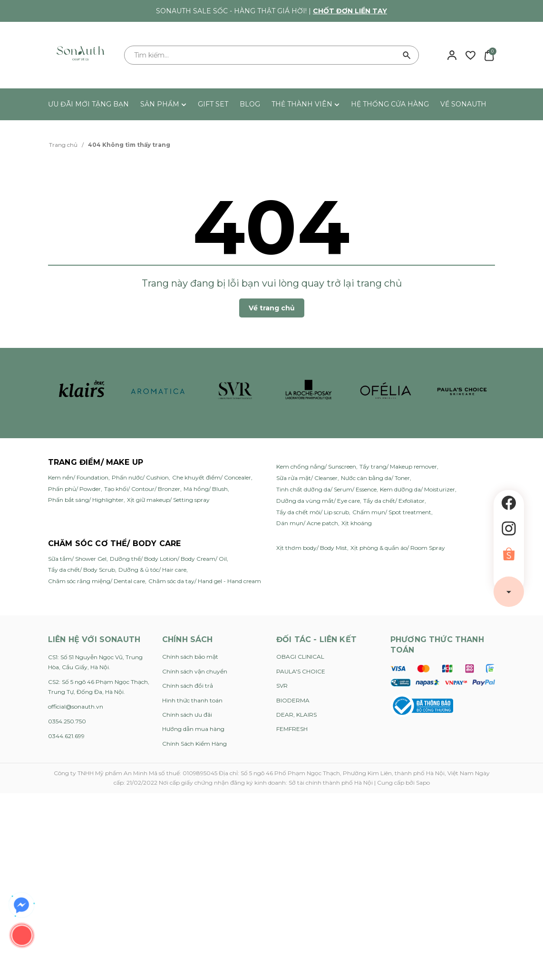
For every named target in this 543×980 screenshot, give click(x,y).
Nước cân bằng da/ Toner (375, 478)
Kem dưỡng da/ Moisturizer (417, 489)
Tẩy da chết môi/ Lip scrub (313, 512)
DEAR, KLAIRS (296, 715)
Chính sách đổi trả (188, 686)
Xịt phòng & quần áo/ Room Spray (398, 548)
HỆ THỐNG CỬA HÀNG (390, 104)
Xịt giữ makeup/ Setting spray (168, 500)
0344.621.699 (66, 736)
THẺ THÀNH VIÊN (305, 104)
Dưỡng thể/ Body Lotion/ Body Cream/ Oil (168, 559)
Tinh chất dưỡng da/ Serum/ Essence (326, 489)
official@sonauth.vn (76, 706)
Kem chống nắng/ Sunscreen (316, 466)
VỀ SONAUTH (463, 104)
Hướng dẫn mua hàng (193, 729)
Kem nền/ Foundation (78, 477)
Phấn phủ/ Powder (74, 489)
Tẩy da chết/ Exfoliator (394, 501)
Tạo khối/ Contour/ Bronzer (142, 489)
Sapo (423, 783)
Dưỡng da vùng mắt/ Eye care (318, 501)
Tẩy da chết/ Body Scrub (82, 570)
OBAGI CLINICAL (300, 657)
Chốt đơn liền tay (350, 11)
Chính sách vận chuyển (195, 671)
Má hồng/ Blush (206, 489)
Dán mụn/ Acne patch (307, 523)
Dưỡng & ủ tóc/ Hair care (152, 570)
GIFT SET (213, 104)
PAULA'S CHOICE (301, 671)
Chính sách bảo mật (190, 657)
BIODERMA (293, 700)
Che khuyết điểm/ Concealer (212, 477)
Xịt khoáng (357, 523)
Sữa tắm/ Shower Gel (77, 559)
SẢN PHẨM (163, 104)
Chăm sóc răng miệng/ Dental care (97, 581)
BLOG (250, 104)
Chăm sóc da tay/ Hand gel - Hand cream (205, 581)
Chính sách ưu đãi (187, 715)
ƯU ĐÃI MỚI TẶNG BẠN (88, 104)
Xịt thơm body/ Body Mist (312, 548)
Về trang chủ (272, 308)
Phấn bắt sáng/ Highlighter (86, 500)
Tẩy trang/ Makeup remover (398, 466)
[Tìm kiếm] (407, 55)
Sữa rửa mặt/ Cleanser (307, 478)
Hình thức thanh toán (192, 700)
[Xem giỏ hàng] (489, 55)
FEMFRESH (292, 729)
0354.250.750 (67, 721)
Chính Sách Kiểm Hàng (194, 744)
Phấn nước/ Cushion (140, 477)
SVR (282, 686)
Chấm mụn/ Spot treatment (392, 512)
